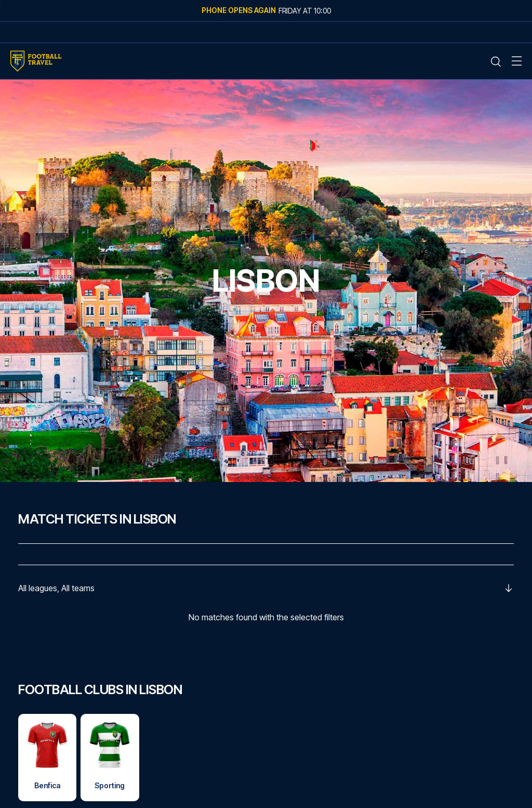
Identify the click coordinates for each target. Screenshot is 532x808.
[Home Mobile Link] (36, 61)
